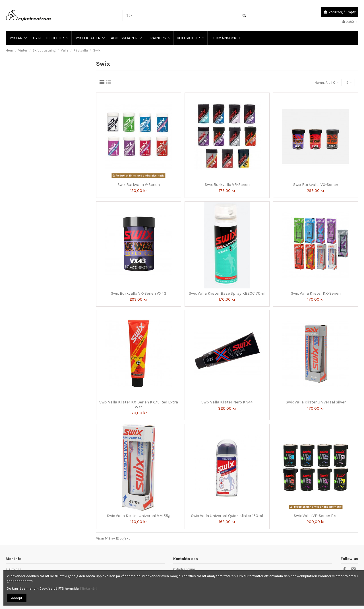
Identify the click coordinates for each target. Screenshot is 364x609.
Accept (17, 598)
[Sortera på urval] (327, 82)
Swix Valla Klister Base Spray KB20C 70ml (227, 293)
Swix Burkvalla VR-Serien (227, 185)
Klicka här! (88, 589)
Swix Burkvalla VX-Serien (316, 185)
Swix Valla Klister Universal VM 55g (139, 516)
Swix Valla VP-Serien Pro (316, 516)
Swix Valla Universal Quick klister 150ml (227, 516)
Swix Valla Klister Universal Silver (316, 402)
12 (349, 83)
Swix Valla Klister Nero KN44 (227, 402)
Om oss (15, 569)
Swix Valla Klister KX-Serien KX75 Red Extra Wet (139, 405)
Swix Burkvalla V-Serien (139, 185)
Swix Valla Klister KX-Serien (316, 293)
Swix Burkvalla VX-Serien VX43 (139, 293)
